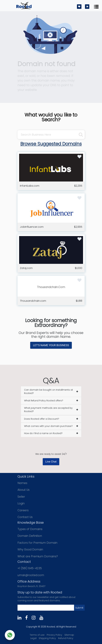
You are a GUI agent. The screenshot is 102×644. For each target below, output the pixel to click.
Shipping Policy (47, 638)
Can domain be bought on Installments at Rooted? (49, 391)
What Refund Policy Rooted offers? (44, 401)
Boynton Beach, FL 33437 (31, 586)
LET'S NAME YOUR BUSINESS (51, 345)
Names (22, 483)
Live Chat (51, 462)
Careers (23, 510)
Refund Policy (66, 638)
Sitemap (69, 635)
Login (21, 503)
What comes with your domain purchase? (48, 426)
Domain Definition (30, 536)
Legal (33, 638)
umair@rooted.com (31, 575)
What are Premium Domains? (38, 556)
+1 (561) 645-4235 (30, 568)
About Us (24, 490)
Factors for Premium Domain (37, 543)
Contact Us (25, 517)
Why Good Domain (30, 549)
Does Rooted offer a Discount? (42, 419)
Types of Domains (30, 529)
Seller (21, 497)
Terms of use (37, 635)
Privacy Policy (54, 635)
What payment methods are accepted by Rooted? (48, 410)
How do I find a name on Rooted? (43, 433)
